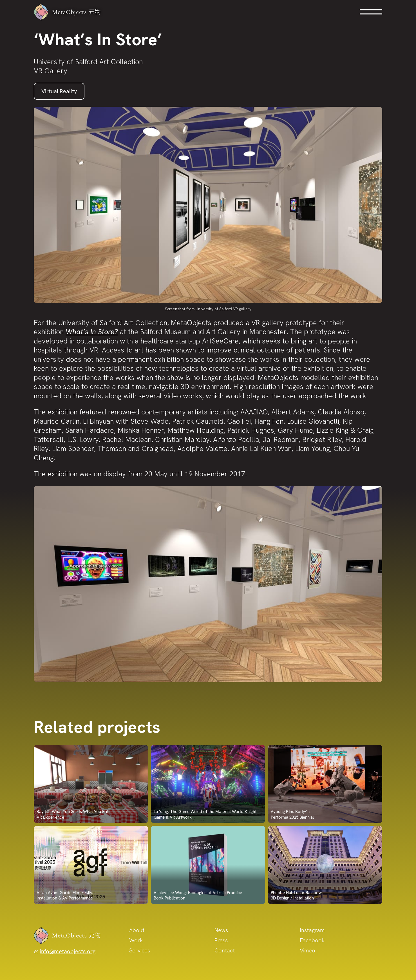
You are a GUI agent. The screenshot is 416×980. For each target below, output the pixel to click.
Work (136, 940)
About (137, 930)
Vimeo (307, 950)
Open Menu (371, 12)
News (221, 930)
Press (221, 940)
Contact (225, 950)
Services (140, 950)
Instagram (312, 930)
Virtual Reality (59, 91)
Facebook (312, 940)
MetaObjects (71, 12)
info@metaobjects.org (68, 951)
